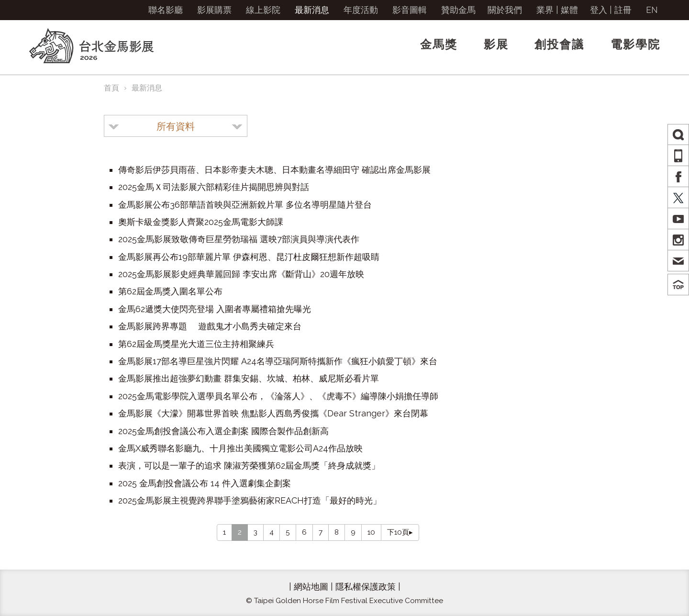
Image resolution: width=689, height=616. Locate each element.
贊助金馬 (458, 10)
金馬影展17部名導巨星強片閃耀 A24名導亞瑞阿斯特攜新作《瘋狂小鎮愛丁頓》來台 (278, 361)
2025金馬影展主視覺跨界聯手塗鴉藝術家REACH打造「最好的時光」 (250, 500)
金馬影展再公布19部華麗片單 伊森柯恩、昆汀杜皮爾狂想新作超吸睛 (249, 257)
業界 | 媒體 (557, 10)
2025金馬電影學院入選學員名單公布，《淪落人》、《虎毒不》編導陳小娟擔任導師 (278, 396)
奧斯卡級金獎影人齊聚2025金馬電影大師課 (201, 222)
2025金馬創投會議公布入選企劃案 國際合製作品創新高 (223, 431)
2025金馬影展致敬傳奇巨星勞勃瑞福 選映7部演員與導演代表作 (239, 239)
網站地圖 (311, 587)
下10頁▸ (400, 532)
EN (652, 10)
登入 (599, 10)
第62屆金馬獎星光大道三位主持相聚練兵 (196, 344)
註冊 (623, 10)
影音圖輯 (410, 10)
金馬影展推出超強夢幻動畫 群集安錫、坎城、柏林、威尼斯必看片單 (249, 378)
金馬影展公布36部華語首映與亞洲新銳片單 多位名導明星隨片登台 (245, 205)
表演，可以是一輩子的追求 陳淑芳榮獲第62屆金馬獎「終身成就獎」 (249, 465)
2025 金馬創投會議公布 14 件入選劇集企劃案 (205, 483)
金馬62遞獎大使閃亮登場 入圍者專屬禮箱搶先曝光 (215, 309)
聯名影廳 (166, 10)
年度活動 (361, 10)
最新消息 (312, 10)
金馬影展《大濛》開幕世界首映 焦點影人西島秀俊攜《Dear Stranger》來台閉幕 (273, 413)
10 (371, 532)
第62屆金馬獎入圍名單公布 (170, 291)
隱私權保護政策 (366, 587)
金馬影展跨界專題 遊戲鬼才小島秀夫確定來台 (210, 326)
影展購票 (214, 10)
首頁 (111, 88)
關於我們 (505, 10)
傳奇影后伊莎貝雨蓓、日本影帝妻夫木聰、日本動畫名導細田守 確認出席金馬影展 (274, 170)
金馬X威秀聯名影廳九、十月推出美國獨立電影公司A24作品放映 (240, 448)
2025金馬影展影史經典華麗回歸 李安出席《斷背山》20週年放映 (241, 274)
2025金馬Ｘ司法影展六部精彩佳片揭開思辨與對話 (214, 187)
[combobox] (176, 126)
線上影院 (263, 10)
